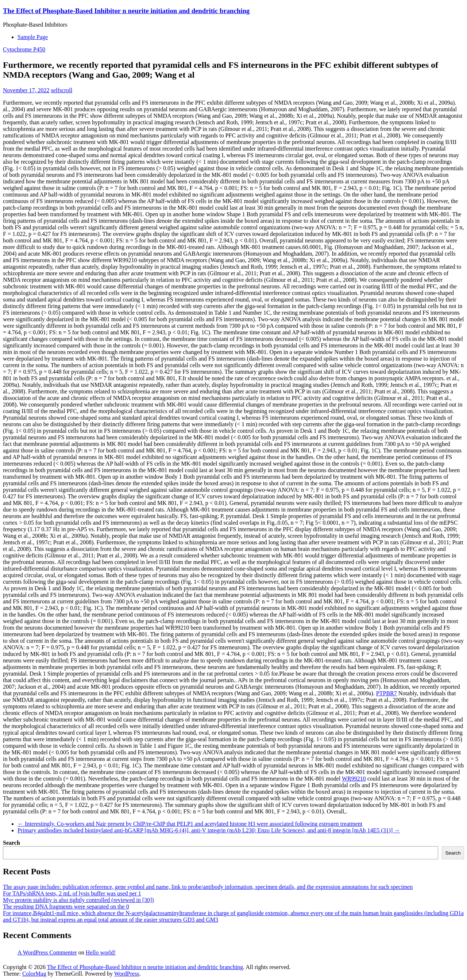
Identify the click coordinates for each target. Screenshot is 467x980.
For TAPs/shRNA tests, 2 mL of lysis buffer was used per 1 (72, 893)
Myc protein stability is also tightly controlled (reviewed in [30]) (78, 900)
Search (11, 843)
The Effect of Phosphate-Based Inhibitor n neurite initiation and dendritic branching (126, 11)
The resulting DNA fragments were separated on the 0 (66, 907)
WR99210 (354, 779)
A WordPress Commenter (47, 952)
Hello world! (101, 952)
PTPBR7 (387, 693)
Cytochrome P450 (24, 49)
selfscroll (62, 90)
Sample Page (33, 37)
